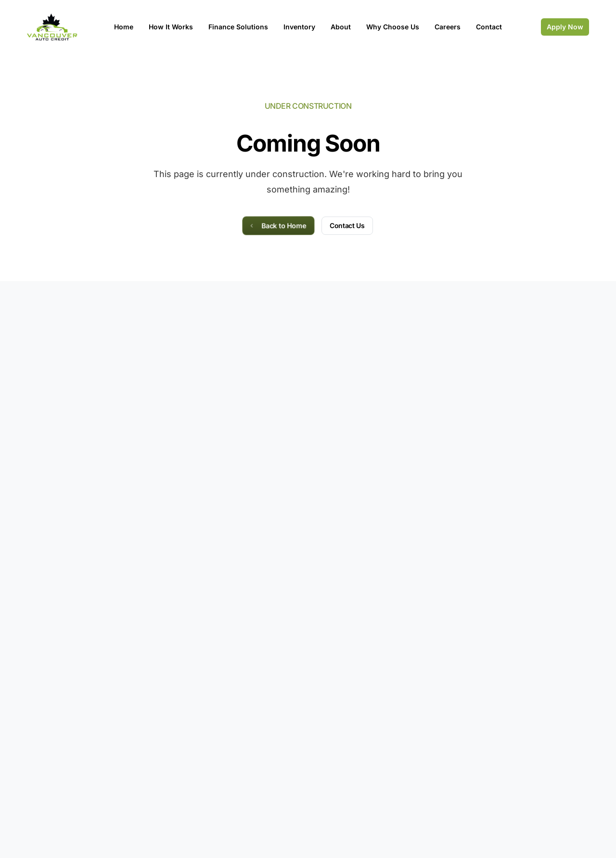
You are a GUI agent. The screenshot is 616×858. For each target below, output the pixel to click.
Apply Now (565, 27)
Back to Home (277, 225)
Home (124, 27)
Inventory (299, 27)
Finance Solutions (238, 27)
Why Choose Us (393, 27)
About (341, 27)
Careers (448, 27)
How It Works (171, 27)
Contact (489, 27)
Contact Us (347, 225)
